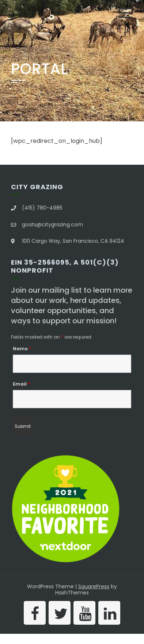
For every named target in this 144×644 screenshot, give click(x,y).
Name (22, 349)
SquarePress (94, 586)
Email (21, 384)
